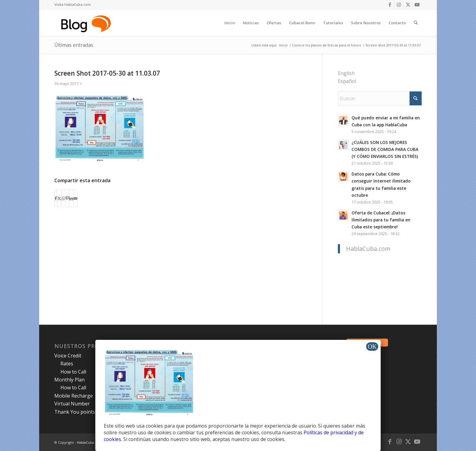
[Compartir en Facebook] (56, 198)
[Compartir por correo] (75, 198)
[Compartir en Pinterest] (67, 198)
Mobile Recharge (74, 396)
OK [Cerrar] (372, 347)
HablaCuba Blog (89, 442)
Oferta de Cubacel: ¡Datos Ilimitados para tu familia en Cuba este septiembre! (381, 220)
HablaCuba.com (368, 249)
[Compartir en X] (59, 198)
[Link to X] (408, 5)
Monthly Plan (70, 380)
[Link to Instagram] (399, 5)
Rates (67, 364)
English (346, 73)
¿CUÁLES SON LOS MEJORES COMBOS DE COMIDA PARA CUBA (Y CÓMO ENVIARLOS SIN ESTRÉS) (385, 149)
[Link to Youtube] (417, 5)
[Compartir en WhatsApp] (63, 198)
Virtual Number (72, 404)
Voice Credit (68, 356)
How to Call (73, 372)
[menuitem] (73, 5)
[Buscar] (416, 23)
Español (347, 81)
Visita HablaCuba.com (73, 4)
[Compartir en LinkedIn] (71, 198)
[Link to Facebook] (390, 5)
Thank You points (75, 412)
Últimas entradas (74, 45)
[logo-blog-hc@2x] (87, 23)
